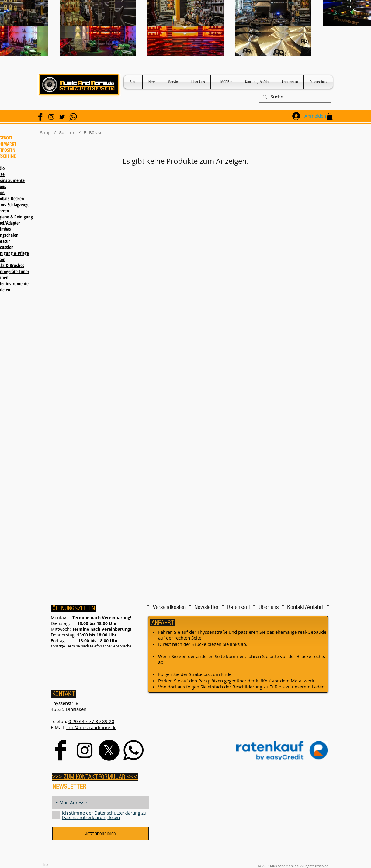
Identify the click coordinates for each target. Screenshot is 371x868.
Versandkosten (169, 607)
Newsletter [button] (206, 607)
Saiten (67, 133)
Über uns (269, 607)
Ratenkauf (239, 607)
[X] (109, 750)
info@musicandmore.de (91, 727)
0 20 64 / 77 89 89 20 (91, 721)
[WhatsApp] (73, 117)
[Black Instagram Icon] (51, 117)
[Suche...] (295, 97)
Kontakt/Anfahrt (305, 607)
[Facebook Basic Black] (40, 117)
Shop (45, 133)
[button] (330, 116)
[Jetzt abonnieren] (100, 834)
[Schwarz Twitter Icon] (62, 117)
